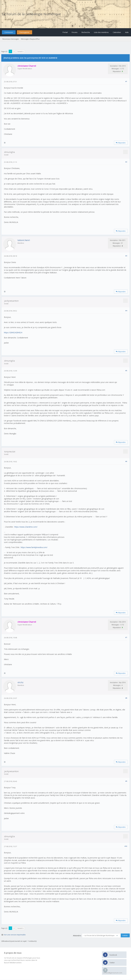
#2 (126, 162)
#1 (126, 81)
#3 (126, 256)
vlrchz (20, 682)
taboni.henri (24, 240)
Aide (127, 32)
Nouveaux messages (11, 39)
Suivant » (20, 51)
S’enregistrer (24, 32)
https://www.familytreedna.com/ (34, 547)
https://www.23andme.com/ (26, 527)
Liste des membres (101, 32)
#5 (126, 371)
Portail (65, 32)
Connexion (9, 32)
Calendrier (117, 32)
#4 (126, 311)
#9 (126, 781)
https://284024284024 (13, 332)
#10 (126, 846)
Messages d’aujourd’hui (30, 39)
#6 (126, 461)
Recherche (86, 32)
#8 (126, 698)
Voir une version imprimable (15, 935)
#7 (126, 637)
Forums (75, 32)
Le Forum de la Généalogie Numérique (31, 14)
